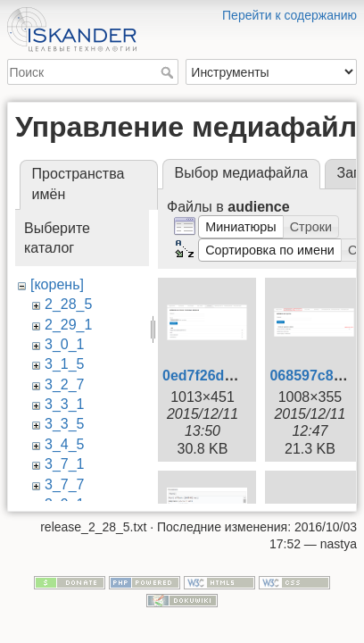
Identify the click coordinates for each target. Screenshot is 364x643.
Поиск (169, 72)
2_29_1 (68, 325)
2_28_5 (68, 304)
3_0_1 (65, 344)
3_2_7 (65, 384)
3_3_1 (65, 404)
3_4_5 (65, 444)
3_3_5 (65, 424)
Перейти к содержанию (290, 15)
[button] (241, 227)
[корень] (57, 284)
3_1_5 (65, 364)
